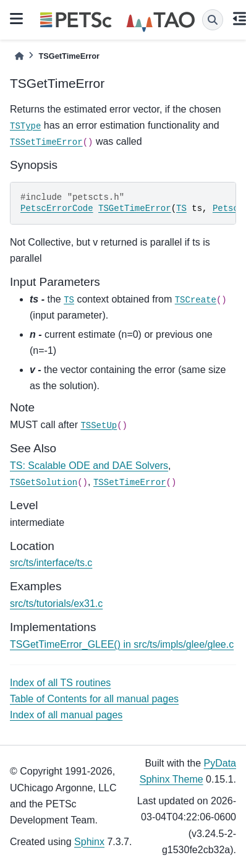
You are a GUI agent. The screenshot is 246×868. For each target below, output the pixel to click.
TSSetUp (99, 426)
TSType (25, 126)
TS (181, 208)
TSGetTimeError (135, 208)
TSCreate (196, 300)
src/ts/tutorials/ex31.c (56, 604)
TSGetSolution (44, 483)
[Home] (19, 56)
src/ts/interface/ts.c (51, 563)
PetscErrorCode (57, 208)
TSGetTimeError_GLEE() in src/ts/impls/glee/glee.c (122, 644)
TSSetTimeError (46, 142)
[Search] (213, 20)
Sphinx (89, 842)
